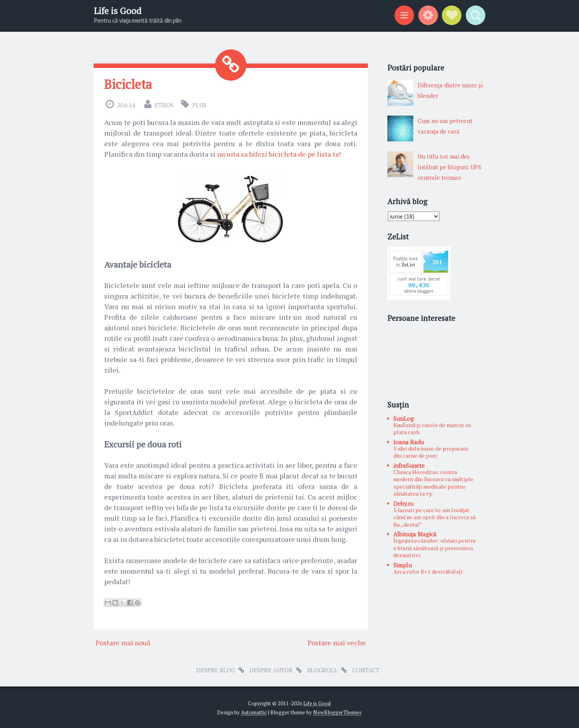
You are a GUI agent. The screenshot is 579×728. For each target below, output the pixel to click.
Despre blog (216, 670)
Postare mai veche (337, 643)
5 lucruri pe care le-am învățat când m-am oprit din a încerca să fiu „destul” (434, 517)
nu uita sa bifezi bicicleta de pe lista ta (278, 154)
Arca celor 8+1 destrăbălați (428, 571)
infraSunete (409, 465)
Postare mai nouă (123, 643)
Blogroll (322, 670)
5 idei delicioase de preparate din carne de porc (431, 452)
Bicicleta (128, 84)
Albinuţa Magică (415, 534)
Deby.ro (403, 503)
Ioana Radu (409, 442)
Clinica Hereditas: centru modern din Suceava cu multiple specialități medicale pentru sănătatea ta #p (433, 483)
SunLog (403, 418)
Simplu (403, 565)
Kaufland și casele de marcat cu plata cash (432, 429)
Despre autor (271, 670)
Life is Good (118, 11)
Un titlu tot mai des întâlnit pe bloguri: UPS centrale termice (449, 167)
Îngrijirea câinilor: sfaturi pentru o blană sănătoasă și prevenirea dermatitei (434, 548)
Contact (366, 670)
